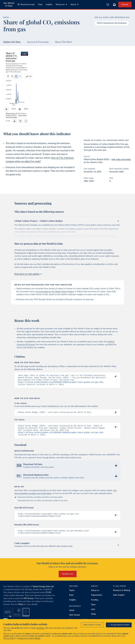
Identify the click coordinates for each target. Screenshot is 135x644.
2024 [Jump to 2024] (126, 114)
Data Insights (119, 599)
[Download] (89, 121)
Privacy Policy (9, 638)
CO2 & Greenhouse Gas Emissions (112, 23)
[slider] (21, 114)
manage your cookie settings (29, 638)
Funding (95, 604)
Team (93, 609)
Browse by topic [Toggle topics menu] (26, 4)
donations (41, 628)
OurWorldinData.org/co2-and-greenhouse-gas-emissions (27, 122)
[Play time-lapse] (8, 114)
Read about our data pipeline (28, 274)
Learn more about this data (52, 120)
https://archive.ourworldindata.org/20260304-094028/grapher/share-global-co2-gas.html (61, 383)
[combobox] (108, 5)
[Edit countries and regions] (116, 67)
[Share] (103, 121)
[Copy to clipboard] (113, 377)
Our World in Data (9, 4)
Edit (117, 67)
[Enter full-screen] (119, 121)
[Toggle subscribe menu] (114, 5)
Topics (72, 595)
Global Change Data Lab (43, 591)
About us (95, 595)
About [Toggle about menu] (74, 4)
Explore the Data (12, 42)
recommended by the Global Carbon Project (55, 292)
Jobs (93, 614)
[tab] (12, 67)
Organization (97, 599)
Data (40, 5)
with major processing (121, 159)
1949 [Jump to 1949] (15, 114)
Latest (72, 614)
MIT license (29, 603)
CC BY (51, 122)
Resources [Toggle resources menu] (61, 4)
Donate (125, 5)
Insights (49, 5)
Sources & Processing (38, 42)
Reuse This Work (63, 42)
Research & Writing (122, 595)
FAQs (21, 609)
